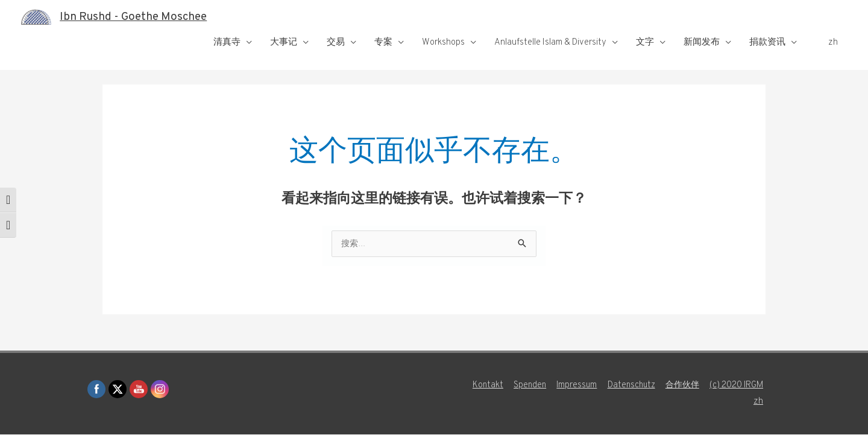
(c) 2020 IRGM (737, 386)
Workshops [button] (443, 43)
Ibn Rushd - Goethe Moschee (139, 17)
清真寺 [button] (227, 43)
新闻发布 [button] (702, 43)
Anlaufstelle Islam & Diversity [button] (550, 43)
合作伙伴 (680, 386)
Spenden (521, 386)
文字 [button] (645, 43)
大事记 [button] (284, 43)
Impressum (569, 386)
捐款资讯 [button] (767, 43)
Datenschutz (626, 386)
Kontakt (477, 386)
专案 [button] (383, 43)
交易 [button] (336, 43)
